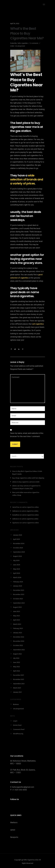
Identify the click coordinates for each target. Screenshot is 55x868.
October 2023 (18, 599)
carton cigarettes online (30, 507)
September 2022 (19, 650)
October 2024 (18, 548)
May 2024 (16, 569)
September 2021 (19, 684)
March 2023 (17, 624)
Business (16, 705)
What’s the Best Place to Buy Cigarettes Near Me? (27, 33)
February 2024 (18, 582)
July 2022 (16, 658)
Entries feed (17, 725)
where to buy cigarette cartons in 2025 (26, 482)
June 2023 (16, 612)
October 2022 (18, 646)
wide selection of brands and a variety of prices (27, 179)
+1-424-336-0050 (20, 790)
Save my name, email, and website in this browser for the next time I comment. (27, 435)
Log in (15, 721)
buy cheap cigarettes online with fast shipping (28, 478)
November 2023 (19, 595)
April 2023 (16, 620)
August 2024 (17, 556)
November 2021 (19, 679)
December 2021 (18, 675)
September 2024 (19, 552)
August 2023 (17, 607)
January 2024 (18, 586)
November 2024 (19, 544)
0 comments (34, 43)
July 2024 (16, 561)
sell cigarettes (38, 324)
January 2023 (17, 633)
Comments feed (19, 730)
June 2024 (17, 565)
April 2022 (16, 671)
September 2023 (19, 603)
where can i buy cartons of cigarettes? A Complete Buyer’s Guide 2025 (26, 487)
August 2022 (17, 654)
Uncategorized (20, 46)
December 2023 (19, 590)
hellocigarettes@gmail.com (23, 787)
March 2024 (17, 578)
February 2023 (18, 629)
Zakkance (16, 511)
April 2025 (16, 539)
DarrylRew (16, 515)
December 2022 (19, 637)
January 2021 (17, 692)
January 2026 (17, 535)
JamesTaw (16, 507)
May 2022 (16, 667)
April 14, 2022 (15, 24)
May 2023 (16, 616)
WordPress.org (18, 734)
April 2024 (17, 573)
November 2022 (19, 641)
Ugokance (16, 523)
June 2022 (16, 663)
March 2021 (17, 688)
